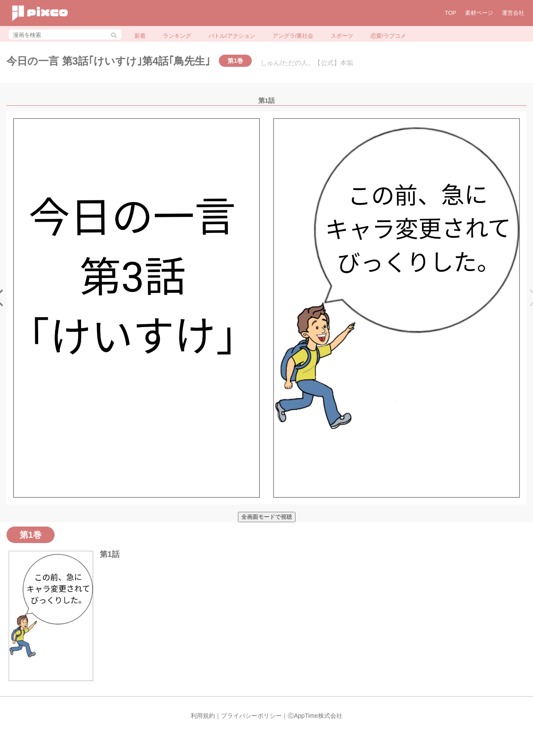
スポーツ (342, 36)
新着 (140, 36)
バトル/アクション (232, 36)
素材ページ (479, 13)
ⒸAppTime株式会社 (315, 716)
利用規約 (203, 716)
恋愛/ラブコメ (388, 36)
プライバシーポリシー (251, 716)
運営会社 (513, 13)
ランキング (177, 36)
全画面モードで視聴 (267, 517)
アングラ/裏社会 (293, 36)
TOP (451, 13)
